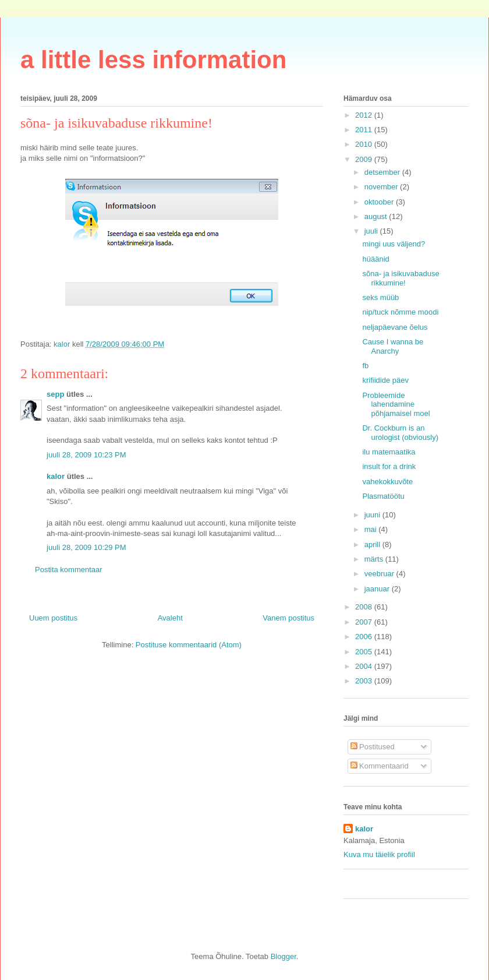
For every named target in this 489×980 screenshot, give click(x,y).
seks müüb (380, 297)
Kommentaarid (380, 766)
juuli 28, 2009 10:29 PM (86, 547)
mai (372, 529)
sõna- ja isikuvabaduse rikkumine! (401, 278)
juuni (373, 515)
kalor (56, 476)
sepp (55, 394)
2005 (365, 652)
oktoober (380, 202)
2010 (365, 144)
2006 (365, 637)
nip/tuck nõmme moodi (400, 312)
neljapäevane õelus (395, 327)
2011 (365, 130)
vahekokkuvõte (387, 482)
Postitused (373, 747)
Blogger (284, 956)
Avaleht (170, 618)
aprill (373, 544)
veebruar (380, 574)
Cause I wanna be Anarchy (393, 346)
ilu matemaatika (389, 452)
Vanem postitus (288, 618)
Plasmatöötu (383, 496)
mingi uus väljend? (394, 244)
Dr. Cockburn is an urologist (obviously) (400, 433)
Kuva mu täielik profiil (379, 854)
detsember (383, 172)
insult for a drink (389, 466)
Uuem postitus (53, 618)
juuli (372, 231)
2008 (365, 607)
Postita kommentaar (69, 570)
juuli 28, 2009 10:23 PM (86, 455)
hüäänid (375, 259)
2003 (365, 681)
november (382, 187)
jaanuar (378, 589)
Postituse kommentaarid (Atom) (189, 645)
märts (375, 559)
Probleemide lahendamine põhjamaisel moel (396, 404)
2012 (365, 115)
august (377, 216)
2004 (365, 666)
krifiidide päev (385, 380)
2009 (365, 159)
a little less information (153, 60)
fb (365, 366)
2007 (365, 622)
